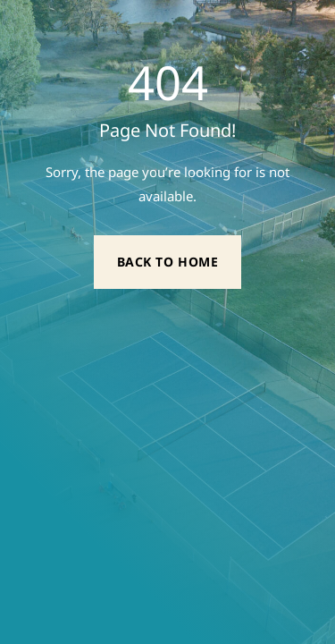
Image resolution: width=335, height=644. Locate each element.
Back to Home (168, 262)
